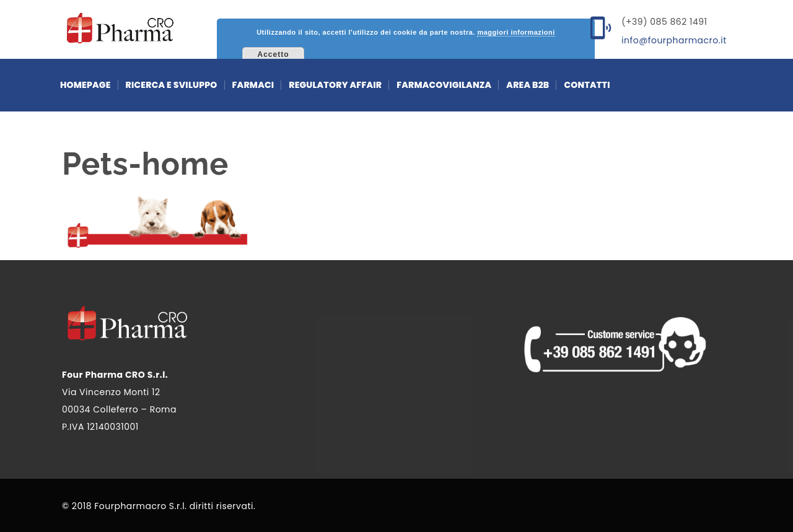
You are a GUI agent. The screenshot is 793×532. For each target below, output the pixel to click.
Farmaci (253, 85)
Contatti (587, 85)
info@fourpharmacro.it (674, 40)
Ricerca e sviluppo (172, 85)
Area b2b (528, 85)
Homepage (85, 85)
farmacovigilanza (444, 85)
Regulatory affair (335, 85)
